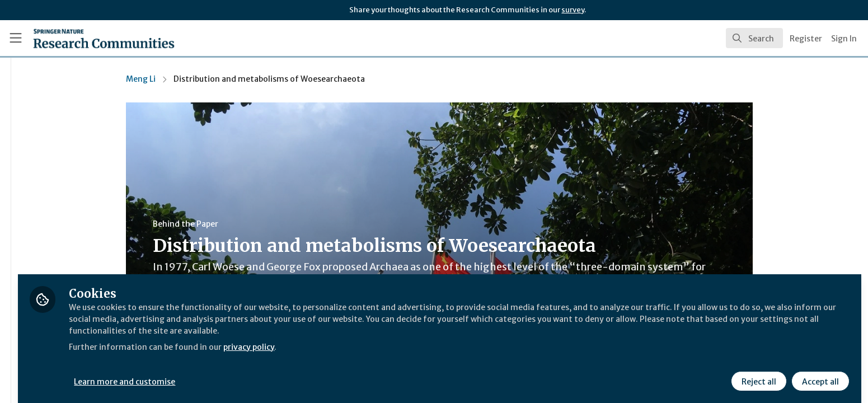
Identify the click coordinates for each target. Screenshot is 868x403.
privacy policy (399, 338)
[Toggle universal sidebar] (16, 38)
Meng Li (207, 79)
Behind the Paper (252, 224)
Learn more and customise (258, 373)
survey (573, 10)
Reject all (757, 373)
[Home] (90, 38)
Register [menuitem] (806, 39)
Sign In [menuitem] (844, 39)
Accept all (819, 373)
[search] (754, 38)
